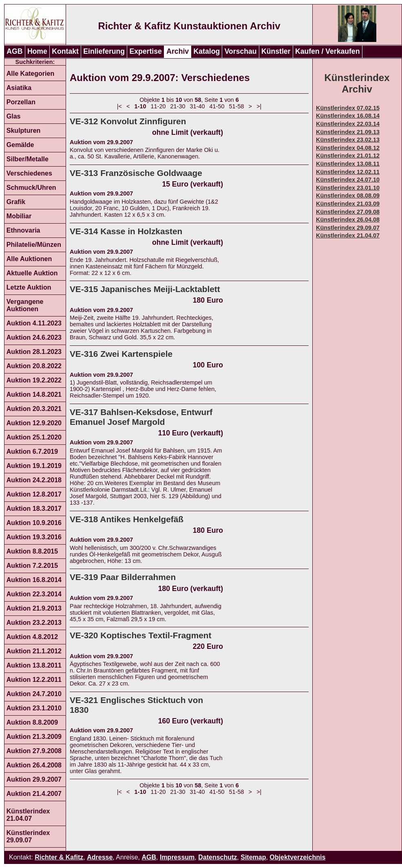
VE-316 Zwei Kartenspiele (121, 354)
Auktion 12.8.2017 (34, 494)
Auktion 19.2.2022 (34, 380)
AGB (14, 51)
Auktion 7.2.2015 (32, 566)
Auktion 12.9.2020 (34, 423)
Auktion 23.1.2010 (34, 708)
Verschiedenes (29, 173)
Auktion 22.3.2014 (34, 594)
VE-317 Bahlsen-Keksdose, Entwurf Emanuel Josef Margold (141, 417)
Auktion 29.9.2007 (34, 779)
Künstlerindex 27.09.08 (348, 212)
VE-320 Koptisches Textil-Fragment (140, 635)
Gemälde (20, 145)
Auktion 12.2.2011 (34, 680)
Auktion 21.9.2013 (34, 608)
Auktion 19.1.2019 (34, 466)
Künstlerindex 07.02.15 (348, 108)
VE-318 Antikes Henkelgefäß (127, 519)
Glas (14, 116)
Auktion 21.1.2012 (34, 651)
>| (259, 106)
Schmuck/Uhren (31, 188)
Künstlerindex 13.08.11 (348, 164)
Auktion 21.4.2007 (34, 794)
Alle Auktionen (29, 259)
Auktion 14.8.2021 (34, 394)
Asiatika (19, 88)
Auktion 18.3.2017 (34, 509)
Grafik (16, 202)
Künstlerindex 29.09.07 (28, 836)
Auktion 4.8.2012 (32, 637)
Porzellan (21, 102)
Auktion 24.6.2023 (34, 337)
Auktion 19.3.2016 (34, 537)
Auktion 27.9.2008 (34, 751)
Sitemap (253, 857)
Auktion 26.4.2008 (34, 765)
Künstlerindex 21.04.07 (28, 815)
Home (37, 51)
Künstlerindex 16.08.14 (348, 116)
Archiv (178, 51)
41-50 (217, 106)
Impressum (177, 857)
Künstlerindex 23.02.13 (348, 140)
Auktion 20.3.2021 (34, 409)
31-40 (198, 106)
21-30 (178, 106)
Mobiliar (19, 216)
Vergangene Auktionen (25, 305)
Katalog (207, 51)
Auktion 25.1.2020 (34, 437)
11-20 (158, 106)
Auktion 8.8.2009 (32, 722)
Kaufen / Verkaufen (327, 51)
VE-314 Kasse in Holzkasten (126, 231)
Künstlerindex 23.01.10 (348, 188)
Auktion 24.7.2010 (34, 694)
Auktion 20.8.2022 (34, 366)
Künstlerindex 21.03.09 (348, 204)
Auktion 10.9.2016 (34, 523)
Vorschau (241, 51)
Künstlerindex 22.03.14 (348, 124)
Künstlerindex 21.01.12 (348, 156)
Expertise (146, 51)
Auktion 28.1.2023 (34, 352)
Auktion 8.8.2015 (32, 551)
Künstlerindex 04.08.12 (348, 148)
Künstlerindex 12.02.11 (348, 172)
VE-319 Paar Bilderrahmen (123, 577)
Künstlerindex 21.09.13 (348, 132)
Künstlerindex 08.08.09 (348, 196)
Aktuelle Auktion (32, 273)
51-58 (237, 106)
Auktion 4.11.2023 (34, 323)
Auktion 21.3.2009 (34, 737)
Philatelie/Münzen (34, 245)
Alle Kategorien (30, 74)
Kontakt (65, 51)
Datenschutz (218, 857)
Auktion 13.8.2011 (34, 665)
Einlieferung (104, 51)
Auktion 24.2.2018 (34, 480)
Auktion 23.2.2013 (34, 623)
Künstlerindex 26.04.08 (348, 220)
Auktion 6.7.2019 (32, 452)
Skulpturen (24, 131)
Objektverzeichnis (297, 857)
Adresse (100, 857)
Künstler (276, 51)
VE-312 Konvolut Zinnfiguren (128, 121)
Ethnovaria (23, 230)
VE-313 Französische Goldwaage (136, 173)
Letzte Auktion (29, 287)
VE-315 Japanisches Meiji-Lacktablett (145, 289)
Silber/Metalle (28, 159)
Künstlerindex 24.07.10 (348, 180)
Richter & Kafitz (59, 857)
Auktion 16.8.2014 (34, 580)
